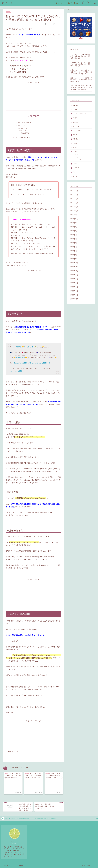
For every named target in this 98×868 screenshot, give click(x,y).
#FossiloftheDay (30, 347)
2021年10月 (74, 223)
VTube (77, 157)
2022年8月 (74, 195)
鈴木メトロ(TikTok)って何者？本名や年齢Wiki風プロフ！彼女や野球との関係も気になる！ (81, 72)
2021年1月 (74, 259)
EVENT (75, 118)
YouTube (78, 159)
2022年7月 (74, 199)
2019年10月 (75, 299)
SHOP (75, 164)
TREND (75, 172)
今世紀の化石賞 (24, 133)
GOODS (76, 122)
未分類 (75, 176)
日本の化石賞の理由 (23, 138)
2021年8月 (74, 231)
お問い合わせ (73, 3)
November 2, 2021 (16, 371)
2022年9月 (74, 191)
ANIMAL (75, 105)
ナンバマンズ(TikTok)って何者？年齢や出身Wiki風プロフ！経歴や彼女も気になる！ (81, 64)
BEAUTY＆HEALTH (79, 114)
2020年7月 (74, 283)
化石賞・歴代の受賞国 (24, 122)
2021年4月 (74, 247)
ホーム (59, 3)
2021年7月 (74, 235)
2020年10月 (75, 271)
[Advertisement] (33, 97)
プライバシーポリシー (10, 866)
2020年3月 (74, 295)
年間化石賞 (23, 131)
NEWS (8, 12)
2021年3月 (74, 251)
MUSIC (75, 143)
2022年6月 (74, 203)
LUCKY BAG (77, 131)
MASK (75, 135)
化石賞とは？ (20, 125)
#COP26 (19, 347)
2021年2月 (74, 255)
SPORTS (76, 168)
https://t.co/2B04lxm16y (23, 363)
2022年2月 (74, 211)
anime (75, 109)
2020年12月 (75, 263)
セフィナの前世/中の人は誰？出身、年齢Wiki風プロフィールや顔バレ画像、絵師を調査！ (81, 88)
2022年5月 (74, 207)
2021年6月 (74, 239)
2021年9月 (74, 227)
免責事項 (21, 866)
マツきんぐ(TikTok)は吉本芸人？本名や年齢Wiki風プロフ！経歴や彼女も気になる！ (81, 56)
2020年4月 (74, 291)
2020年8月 (74, 279)
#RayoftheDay (20, 357)
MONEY (75, 139)
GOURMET (76, 126)
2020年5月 (74, 287)
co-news (7, 3)
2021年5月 (74, 243)
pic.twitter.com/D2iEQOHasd (42, 363)
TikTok (77, 155)
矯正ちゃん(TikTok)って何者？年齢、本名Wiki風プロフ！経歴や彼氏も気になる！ (81, 80)
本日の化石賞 (23, 128)
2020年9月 (74, 275)
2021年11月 (74, 219)
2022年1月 (74, 215)
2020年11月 (74, 267)
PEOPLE (76, 152)
